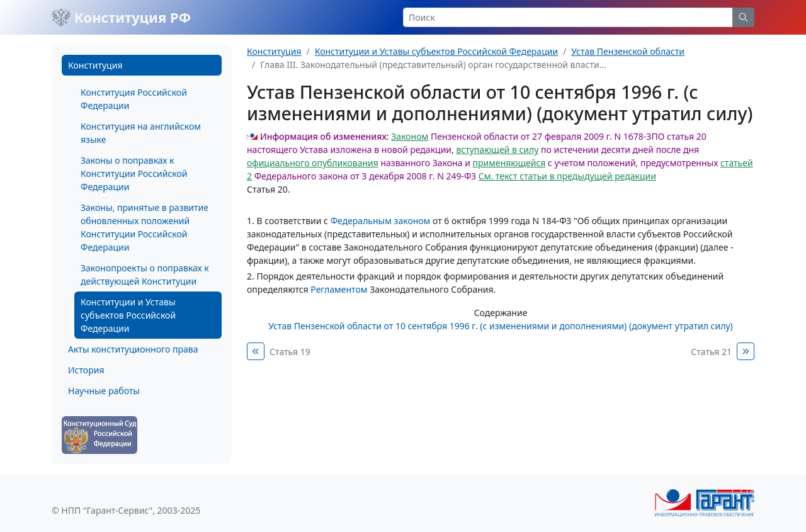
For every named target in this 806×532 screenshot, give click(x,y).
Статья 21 (711, 352)
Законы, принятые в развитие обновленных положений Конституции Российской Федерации (145, 227)
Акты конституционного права (133, 349)
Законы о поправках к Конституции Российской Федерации (134, 173)
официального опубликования (313, 163)
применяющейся (509, 163)
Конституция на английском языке (141, 133)
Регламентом (339, 289)
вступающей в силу (497, 150)
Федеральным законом (381, 221)
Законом (410, 136)
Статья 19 (290, 352)
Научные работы (104, 391)
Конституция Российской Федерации (134, 99)
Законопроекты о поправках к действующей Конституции (145, 274)
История (86, 370)
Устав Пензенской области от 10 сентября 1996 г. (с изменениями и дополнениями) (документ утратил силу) (501, 326)
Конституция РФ (121, 17)
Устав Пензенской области (628, 51)
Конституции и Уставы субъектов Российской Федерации (128, 315)
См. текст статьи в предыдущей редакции (567, 176)
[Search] (568, 17)
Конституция (95, 65)
